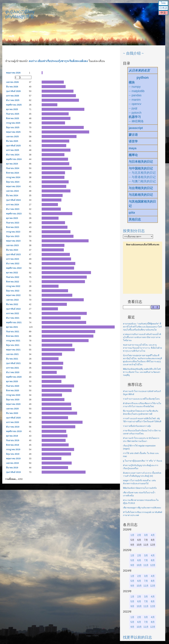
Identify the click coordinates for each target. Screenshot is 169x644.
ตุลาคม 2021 (12, 327)
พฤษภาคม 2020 (13, 404)
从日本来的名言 (139, 70)
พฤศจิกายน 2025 (14, 105)
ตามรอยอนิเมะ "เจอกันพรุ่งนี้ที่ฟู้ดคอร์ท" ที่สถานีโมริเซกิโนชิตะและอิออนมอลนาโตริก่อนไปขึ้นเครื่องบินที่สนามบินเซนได (142, 327)
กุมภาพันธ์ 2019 (13, 472)
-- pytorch (135, 113)
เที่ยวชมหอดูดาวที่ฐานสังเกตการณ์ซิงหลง (142, 508)
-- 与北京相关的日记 (142, 173)
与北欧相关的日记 (141, 195)
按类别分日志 (134, 231)
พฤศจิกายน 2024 (14, 159)
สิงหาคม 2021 (13, 336)
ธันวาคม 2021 (13, 318)
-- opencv (135, 104)
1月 (132, 535)
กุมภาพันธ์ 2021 (13, 363)
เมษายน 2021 (12, 354)
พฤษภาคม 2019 (13, 459)
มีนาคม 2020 (12, 413)
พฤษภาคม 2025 (13, 132)
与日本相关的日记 (141, 162)
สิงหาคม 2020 (13, 390)
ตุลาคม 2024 (12, 164)
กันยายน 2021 (13, 332)
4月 (153, 535)
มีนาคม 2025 (12, 141)
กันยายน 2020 (13, 386)
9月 (132, 565)
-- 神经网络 (136, 121)
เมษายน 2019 (12, 463)
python (143, 77)
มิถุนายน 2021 (13, 345)
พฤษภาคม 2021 (13, 350)
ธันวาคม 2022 (13, 263)
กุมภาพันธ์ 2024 (13, 200)
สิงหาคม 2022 (13, 282)
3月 (146, 535)
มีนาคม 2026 (12, 87)
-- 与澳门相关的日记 (142, 181)
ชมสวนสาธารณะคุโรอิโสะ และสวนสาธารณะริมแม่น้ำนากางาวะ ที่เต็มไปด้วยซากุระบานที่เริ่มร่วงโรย (142, 348)
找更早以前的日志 (137, 637)
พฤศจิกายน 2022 (14, 268)
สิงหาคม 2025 (13, 118)
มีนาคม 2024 (12, 195)
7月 (146, 560)
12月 (153, 565)
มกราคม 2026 (13, 96)
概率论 (133, 155)
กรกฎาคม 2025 (13, 123)
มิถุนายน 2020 (13, 400)
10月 (139, 565)
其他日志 (135, 219)
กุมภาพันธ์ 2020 (13, 418)
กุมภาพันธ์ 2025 (13, 146)
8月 (153, 560)
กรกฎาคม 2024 (13, 177)
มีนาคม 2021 (12, 359)
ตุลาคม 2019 (12, 436)
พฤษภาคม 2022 (13, 295)
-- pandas (135, 95)
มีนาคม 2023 (12, 250)
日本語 (163, 8)
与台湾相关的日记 (141, 188)
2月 (139, 535)
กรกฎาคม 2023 (13, 232)
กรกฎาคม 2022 (13, 286)
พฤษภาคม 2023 (13, 241)
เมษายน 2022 (12, 300)
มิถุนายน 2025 (13, 127)
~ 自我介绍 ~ (133, 53)
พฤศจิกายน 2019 (14, 431)
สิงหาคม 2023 (13, 227)
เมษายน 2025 (12, 137)
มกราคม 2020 (13, 422)
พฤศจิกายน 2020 (14, 377)
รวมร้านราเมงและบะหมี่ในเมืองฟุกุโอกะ (141, 399)
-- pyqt (133, 108)
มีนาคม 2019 (12, 468)
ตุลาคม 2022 (12, 273)
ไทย (163, 3)
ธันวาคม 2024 (13, 155)
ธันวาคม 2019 (13, 427)
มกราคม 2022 (13, 313)
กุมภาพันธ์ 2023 (13, 254)
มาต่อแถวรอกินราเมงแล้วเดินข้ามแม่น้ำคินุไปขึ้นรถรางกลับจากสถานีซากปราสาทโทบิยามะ (142, 337)
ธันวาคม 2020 (13, 372)
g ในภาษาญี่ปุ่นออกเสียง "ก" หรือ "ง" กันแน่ (143, 461)
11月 (146, 565)
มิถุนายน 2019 (13, 454)
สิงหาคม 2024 (13, 173)
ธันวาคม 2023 (13, 209)
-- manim (135, 100)
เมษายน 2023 (12, 245)
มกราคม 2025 (13, 150)
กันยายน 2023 (13, 223)
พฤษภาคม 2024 (13, 186)
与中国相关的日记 (141, 168)
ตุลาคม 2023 (12, 218)
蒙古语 (133, 135)
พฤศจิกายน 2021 (14, 322)
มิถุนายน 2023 (13, 236)
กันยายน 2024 (13, 168)
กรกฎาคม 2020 (13, 395)
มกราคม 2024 (13, 205)
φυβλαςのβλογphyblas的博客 (20, 14)
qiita (132, 213)
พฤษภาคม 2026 (13, 73)
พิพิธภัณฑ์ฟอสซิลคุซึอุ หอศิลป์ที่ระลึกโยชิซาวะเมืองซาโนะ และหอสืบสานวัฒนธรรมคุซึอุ (142, 372)
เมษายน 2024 (12, 191)
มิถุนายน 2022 (13, 291)
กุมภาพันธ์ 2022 (13, 309)
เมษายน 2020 (12, 409)
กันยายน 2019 (13, 440)
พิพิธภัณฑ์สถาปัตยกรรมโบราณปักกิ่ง (140, 488)
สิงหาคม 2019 (13, 445)
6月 (139, 560)
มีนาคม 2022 (12, 304)
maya (133, 148)
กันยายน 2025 (13, 114)
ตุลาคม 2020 (12, 381)
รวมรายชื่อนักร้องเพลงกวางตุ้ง (137, 426)
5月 (132, 560)
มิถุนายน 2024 (13, 182)
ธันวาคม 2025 (13, 100)
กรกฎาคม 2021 (13, 341)
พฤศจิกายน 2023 (14, 214)
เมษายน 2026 (12, 82)
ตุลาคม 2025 (12, 109)
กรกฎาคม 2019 (13, 449)
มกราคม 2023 (13, 259)
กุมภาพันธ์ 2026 (13, 91)
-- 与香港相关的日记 (142, 177)
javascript (136, 128)
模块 (132, 82)
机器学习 (135, 117)
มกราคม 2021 (13, 368)
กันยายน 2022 (13, 277)
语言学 (133, 141)
